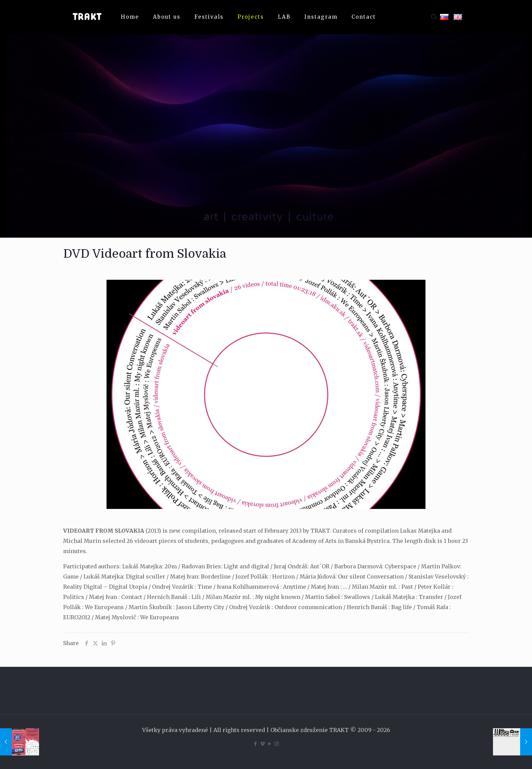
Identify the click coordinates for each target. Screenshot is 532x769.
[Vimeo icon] (262, 744)
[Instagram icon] (277, 744)
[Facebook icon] (255, 744)
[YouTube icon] (270, 744)
